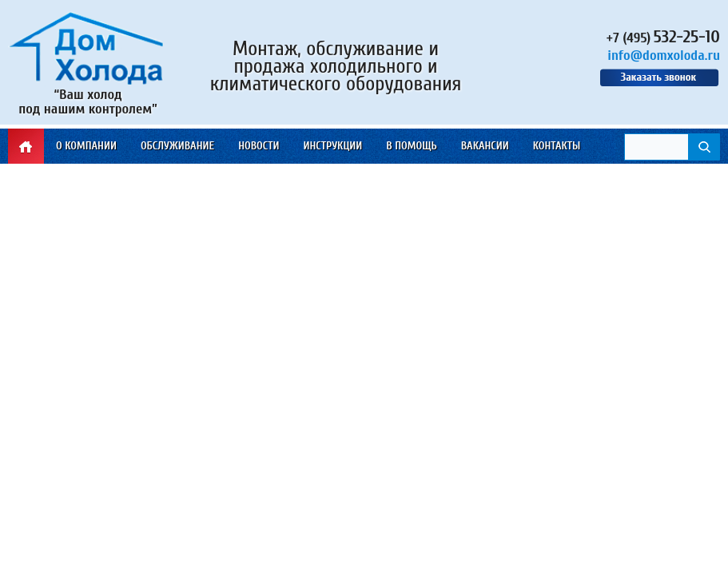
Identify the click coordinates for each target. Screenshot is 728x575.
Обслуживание (177, 146)
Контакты (557, 146)
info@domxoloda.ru (664, 56)
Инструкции (332, 146)
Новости (259, 146)
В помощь (411, 146)
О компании (86, 146)
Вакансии (485, 146)
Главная (26, 146)
